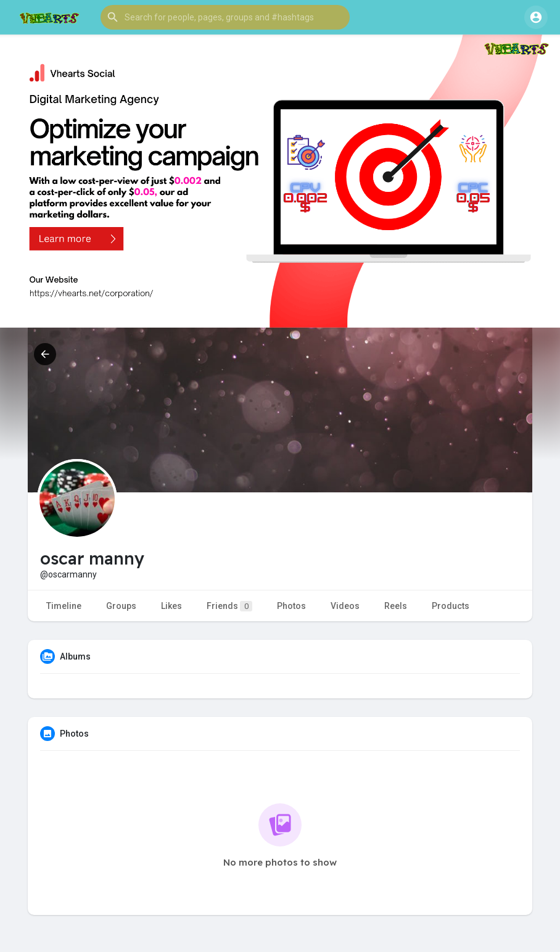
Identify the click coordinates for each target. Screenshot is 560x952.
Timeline (64, 606)
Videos (345, 606)
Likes (171, 606)
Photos (291, 606)
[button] (225, 17)
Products (451, 606)
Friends (229, 606)
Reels (396, 606)
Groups (121, 606)
